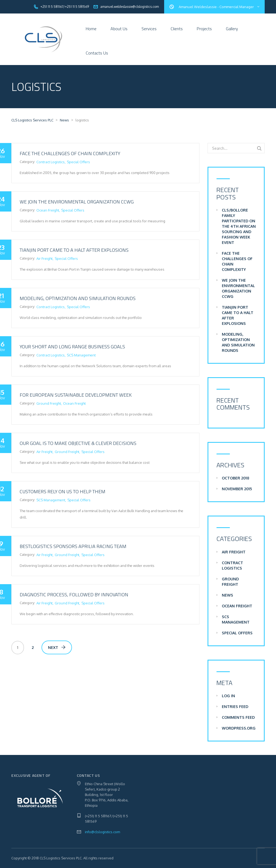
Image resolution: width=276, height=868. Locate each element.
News (227, 595)
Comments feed (238, 717)
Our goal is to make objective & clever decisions (78, 443)
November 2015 (237, 489)
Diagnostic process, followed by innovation (74, 595)
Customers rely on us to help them (63, 491)
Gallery (232, 29)
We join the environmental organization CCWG (77, 202)
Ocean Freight (48, 210)
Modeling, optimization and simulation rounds (78, 298)
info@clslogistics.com (102, 832)
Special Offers (78, 162)
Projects (204, 29)
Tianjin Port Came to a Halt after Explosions (74, 250)
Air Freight (44, 258)
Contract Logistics (51, 162)
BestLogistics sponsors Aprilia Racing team (73, 546)
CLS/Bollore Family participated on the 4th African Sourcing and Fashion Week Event (239, 226)
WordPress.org (239, 728)
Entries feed (235, 707)
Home (91, 29)
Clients (177, 29)
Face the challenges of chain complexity (70, 153)
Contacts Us (97, 53)
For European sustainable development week (76, 395)
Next (57, 647)
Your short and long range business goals (72, 347)
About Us (119, 29)
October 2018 (236, 478)
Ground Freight (49, 403)
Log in (228, 696)
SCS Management (81, 355)
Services (149, 29)
